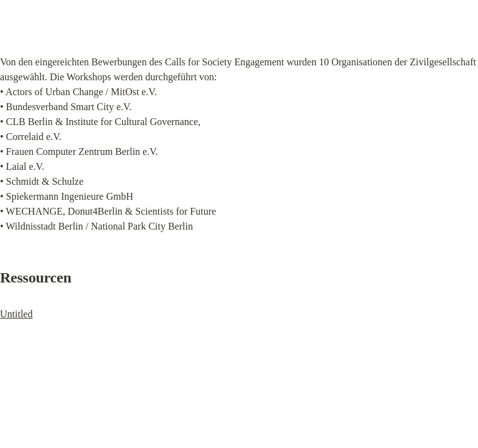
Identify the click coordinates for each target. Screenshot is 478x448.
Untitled (16, 314)
